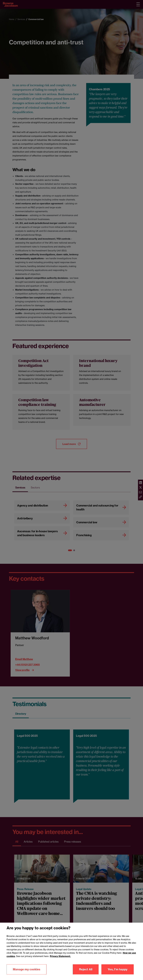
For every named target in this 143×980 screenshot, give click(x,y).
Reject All (86, 972)
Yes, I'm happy (118, 972)
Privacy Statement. (60, 959)
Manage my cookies (27, 972)
